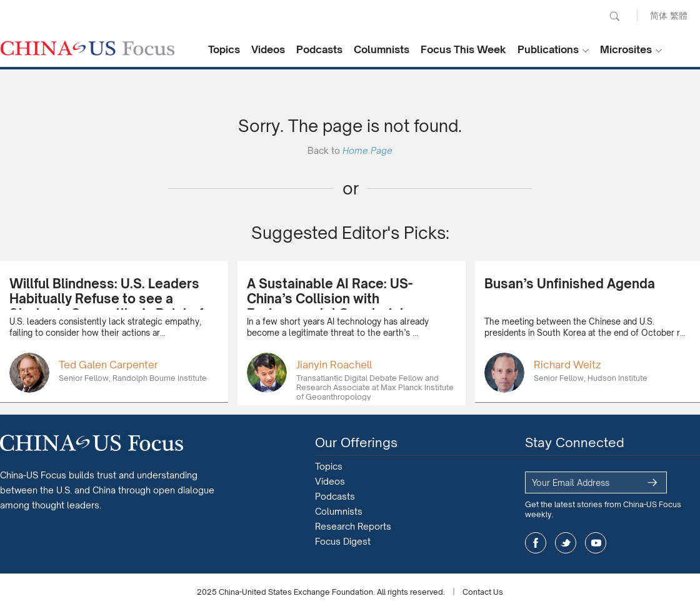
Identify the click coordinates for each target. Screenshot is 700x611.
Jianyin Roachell (334, 365)
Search (614, 16)
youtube (596, 543)
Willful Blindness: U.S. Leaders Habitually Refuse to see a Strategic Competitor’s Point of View (106, 306)
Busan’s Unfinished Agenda (570, 284)
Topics (224, 49)
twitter (566, 543)
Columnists (382, 49)
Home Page (367, 150)
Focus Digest (343, 541)
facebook (536, 543)
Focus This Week (463, 49)
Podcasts (319, 49)
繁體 (679, 15)
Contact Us (483, 592)
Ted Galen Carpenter (108, 365)
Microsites (626, 49)
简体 (659, 15)
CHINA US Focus (87, 48)
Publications (548, 49)
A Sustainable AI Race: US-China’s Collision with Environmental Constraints (330, 299)
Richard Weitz (567, 365)
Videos (268, 49)
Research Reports (353, 526)
